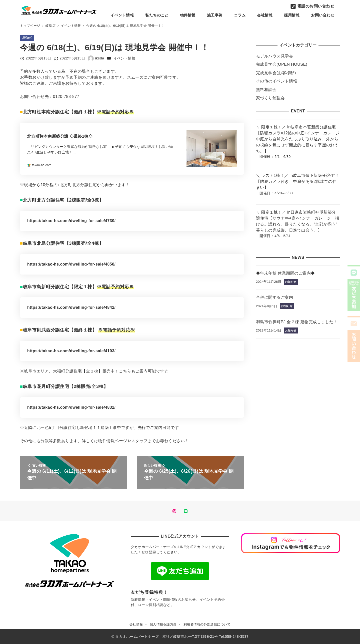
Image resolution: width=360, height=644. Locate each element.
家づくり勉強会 (270, 98)
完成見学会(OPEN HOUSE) (282, 64)
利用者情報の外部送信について (207, 624)
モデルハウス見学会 (274, 56)
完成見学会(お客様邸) (276, 73)
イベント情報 (124, 58)
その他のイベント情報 (277, 81)
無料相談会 (266, 90)
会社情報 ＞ (138, 624)
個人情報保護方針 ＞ (165, 624)
